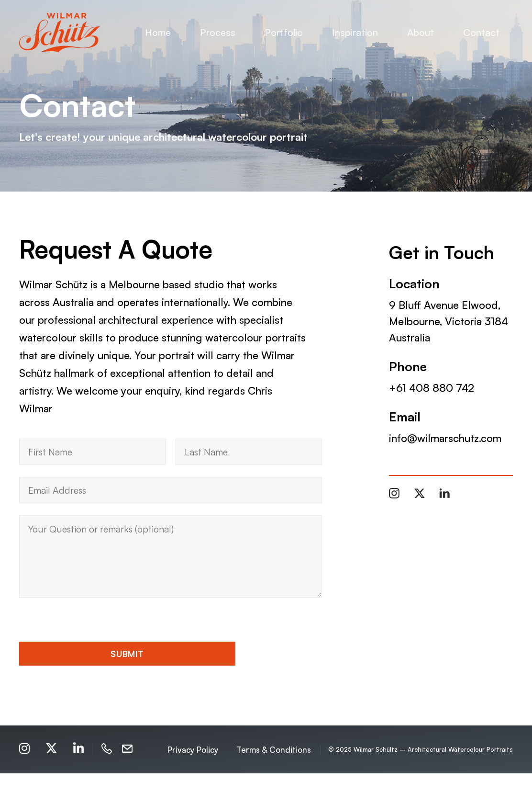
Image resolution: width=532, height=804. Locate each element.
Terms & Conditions (274, 780)
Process (218, 32)
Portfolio (284, 32)
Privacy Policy (193, 780)
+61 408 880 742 (432, 388)
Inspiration (355, 32)
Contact (481, 32)
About (421, 32)
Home (158, 32)
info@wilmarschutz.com (445, 438)
